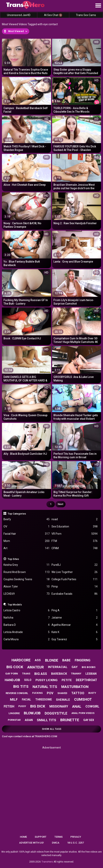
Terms (59, 837)
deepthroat (87, 680)
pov (50, 693)
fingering (83, 660)
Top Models (15, 604)
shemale (63, 700)
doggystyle (56, 713)
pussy (22, 706)
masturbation (75, 687)
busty (92, 693)
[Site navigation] (98, 6)
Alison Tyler (27, 587)
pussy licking (47, 680)
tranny (76, 674)
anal (77, 706)
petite (67, 680)
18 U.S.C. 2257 (75, 843)
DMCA (56, 843)
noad (75, 519)
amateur (36, 667)
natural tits (45, 687)
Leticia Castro (27, 610)
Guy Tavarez (75, 639)
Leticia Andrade (27, 632)
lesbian (91, 674)
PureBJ (75, 565)
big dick (38, 706)
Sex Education (75, 527)
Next (60, 504)
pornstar (14, 720)
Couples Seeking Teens (27, 579)
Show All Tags (52, 729)
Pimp (75, 587)
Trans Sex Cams (86, 15)
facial (26, 699)
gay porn (12, 674)
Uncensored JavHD (19, 15)
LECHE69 (27, 594)
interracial (58, 667)
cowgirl (92, 706)
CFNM (75, 548)
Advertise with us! (32, 843)
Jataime (75, 618)
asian (29, 720)
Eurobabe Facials (75, 594)
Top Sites (13, 559)
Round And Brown (27, 572)
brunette (70, 720)
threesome (44, 699)
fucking (37, 693)
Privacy (76, 837)
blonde (52, 660)
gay (75, 667)
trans (26, 674)
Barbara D (27, 625)
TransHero (47, 862)
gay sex (89, 720)
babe (66, 660)
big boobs (89, 667)
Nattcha (27, 618)
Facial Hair (27, 534)
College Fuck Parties (75, 579)
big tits (21, 686)
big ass (41, 674)
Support (41, 837)
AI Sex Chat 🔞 (53, 15)
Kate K (75, 632)
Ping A (75, 610)
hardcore (21, 660)
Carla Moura (27, 639)
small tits (47, 720)
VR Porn (75, 534)
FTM (75, 541)
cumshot (83, 699)
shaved (62, 693)
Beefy (27, 519)
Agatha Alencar (75, 625)
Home (23, 837)
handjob (12, 680)
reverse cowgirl (17, 693)
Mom (27, 541)
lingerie (14, 713)
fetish (9, 706)
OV (27, 527)
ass (38, 660)
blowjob (32, 713)
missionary (59, 706)
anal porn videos (83, 713)
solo (28, 680)
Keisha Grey (27, 565)
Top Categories (17, 514)
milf (14, 699)
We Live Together (75, 572)
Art (27, 548)
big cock (15, 667)
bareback (59, 674)
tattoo (78, 693)
